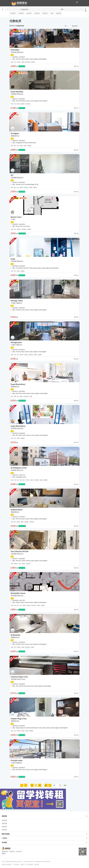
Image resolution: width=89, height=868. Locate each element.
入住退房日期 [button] (24, 9)
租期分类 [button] (45, 13)
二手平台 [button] (44, 838)
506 (46, 785)
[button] (19, 3)
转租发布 (4, 827)
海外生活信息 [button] (44, 834)
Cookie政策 (16, 864)
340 (32, 785)
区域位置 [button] (29, 13)
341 (36, 785)
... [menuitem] (28, 785)
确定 (65, 785)
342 (40, 785)
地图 (86, 10)
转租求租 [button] (44, 816)
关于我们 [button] (44, 842)
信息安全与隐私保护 (7, 864)
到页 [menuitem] (61, 785)
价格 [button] (52, 13)
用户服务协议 (30, 864)
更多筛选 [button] (59, 13)
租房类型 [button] (13, 13)
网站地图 (37, 864)
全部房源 (4, 820)
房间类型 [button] (37, 13)
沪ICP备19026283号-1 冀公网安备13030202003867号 (37, 861)
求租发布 (4, 830)
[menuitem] (22, 785)
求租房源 (4, 823)
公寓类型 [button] (21, 13)
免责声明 (23, 864)
